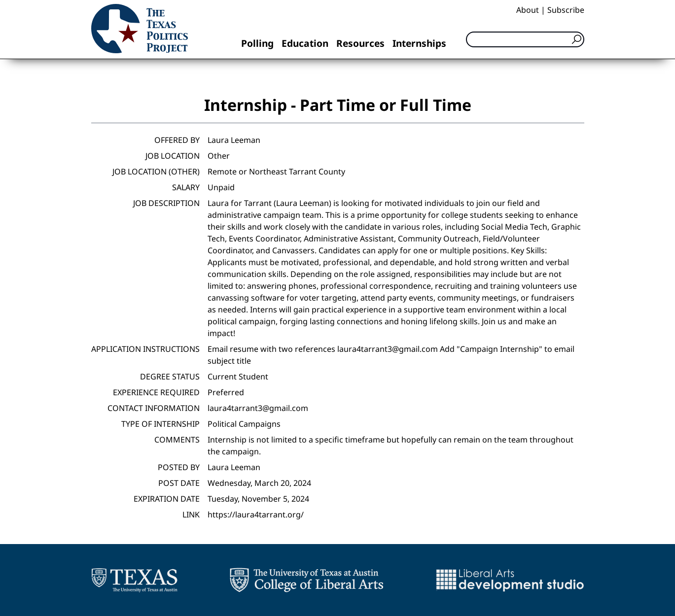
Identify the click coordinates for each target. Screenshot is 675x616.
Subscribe (566, 10)
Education (305, 43)
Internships (419, 43)
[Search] (525, 39)
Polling (257, 43)
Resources (360, 43)
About (528, 10)
